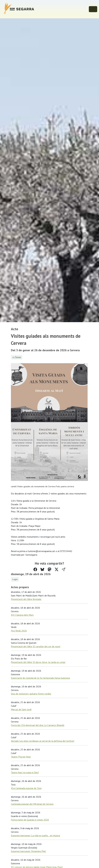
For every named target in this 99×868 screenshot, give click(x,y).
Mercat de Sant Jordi (21, 709)
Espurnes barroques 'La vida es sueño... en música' (36, 835)
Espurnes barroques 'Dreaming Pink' (28, 851)
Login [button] (15, 579)
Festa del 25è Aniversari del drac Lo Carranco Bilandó (38, 725)
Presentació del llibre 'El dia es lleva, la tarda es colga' (38, 662)
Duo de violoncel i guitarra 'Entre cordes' (31, 694)
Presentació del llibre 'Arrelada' (26, 599)
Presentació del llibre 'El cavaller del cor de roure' (36, 646)
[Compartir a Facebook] (35, 569)
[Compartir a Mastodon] (49, 569)
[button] (64, 569)
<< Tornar (17, 357)
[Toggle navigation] (93, 9)
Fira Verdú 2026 (19, 631)
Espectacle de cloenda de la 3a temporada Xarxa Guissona (40, 678)
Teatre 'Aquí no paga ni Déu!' (25, 772)
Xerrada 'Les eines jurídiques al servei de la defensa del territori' (43, 741)
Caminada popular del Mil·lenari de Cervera (32, 804)
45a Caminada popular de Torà (26, 788)
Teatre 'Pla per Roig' (21, 757)
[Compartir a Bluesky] (42, 569)
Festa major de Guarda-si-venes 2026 (30, 820)
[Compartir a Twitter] (57, 569)
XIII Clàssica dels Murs (22, 615)
